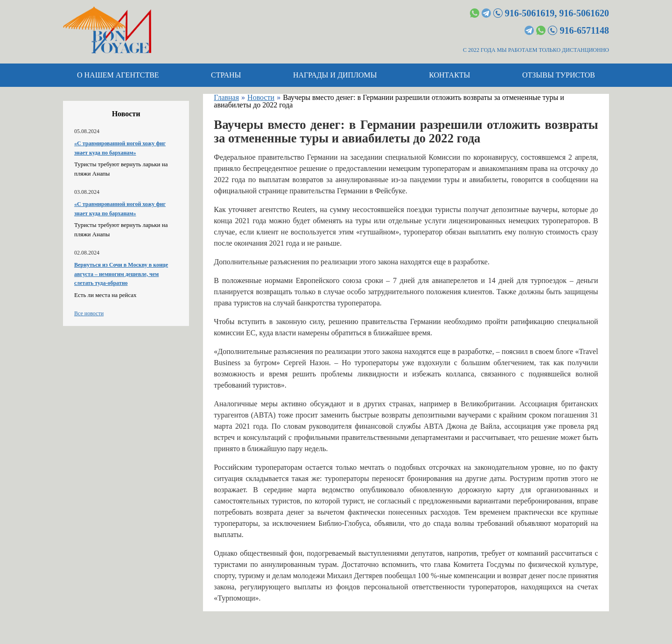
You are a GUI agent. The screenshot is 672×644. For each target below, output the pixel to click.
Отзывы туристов (559, 75)
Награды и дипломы (335, 75)
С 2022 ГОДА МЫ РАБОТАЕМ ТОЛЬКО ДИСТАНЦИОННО (536, 50)
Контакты (449, 75)
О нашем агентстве (118, 75)
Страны (226, 75)
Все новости (89, 313)
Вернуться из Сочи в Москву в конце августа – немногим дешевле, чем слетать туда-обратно (121, 274)
